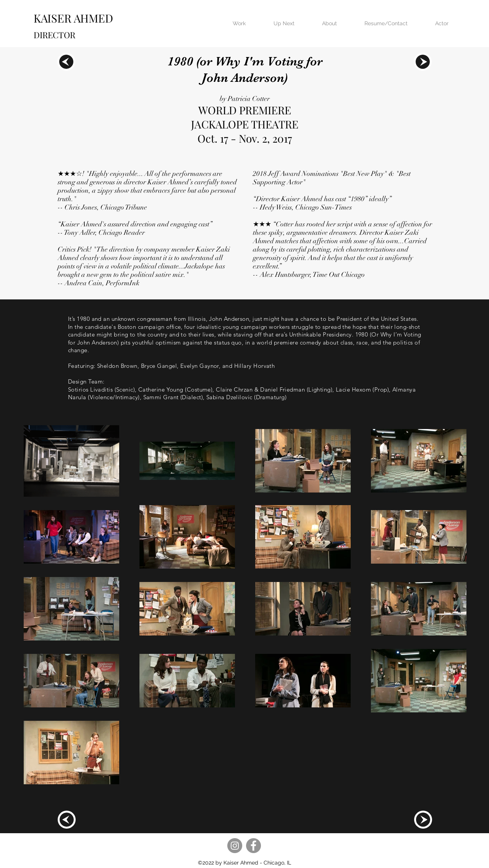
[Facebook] (253, 846)
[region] (66, 62)
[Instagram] (235, 846)
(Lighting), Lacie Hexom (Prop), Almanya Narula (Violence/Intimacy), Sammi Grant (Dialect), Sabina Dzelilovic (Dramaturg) (242, 393)
